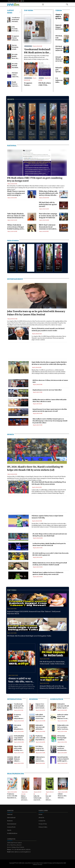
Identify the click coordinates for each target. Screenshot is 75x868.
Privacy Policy (43, 827)
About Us (41, 818)
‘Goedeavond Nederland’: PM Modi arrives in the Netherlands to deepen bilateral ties (37, 51)
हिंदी (22, 1)
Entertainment (15, 279)
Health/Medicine (16, 774)
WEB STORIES (13, 241)
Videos (59, 10)
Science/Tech (57, 699)
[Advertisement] (22, 208)
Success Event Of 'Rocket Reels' (58, 268)
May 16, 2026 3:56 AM (13, 1)
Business (33, 699)
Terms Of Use (43, 824)
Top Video (12, 590)
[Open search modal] (67, 4)
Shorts (11, 99)
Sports (11, 434)
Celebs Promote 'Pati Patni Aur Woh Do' (21, 268)
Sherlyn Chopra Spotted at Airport (12, 268)
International (28, 46)
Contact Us (42, 821)
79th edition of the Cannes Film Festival (49, 268)
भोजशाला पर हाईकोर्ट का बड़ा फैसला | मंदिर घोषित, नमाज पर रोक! (20, 680)
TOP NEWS (29, 10)
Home (40, 814)
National (41, 78)
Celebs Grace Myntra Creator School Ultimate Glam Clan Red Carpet (40, 268)
